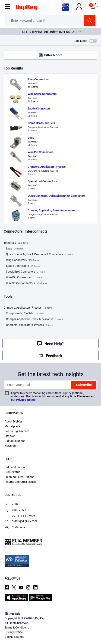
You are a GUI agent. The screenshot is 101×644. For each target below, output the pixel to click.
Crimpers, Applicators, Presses (28, 308)
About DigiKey (14, 422)
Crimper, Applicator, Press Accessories (34, 319)
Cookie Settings (14, 637)
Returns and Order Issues (20, 482)
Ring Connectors (22, 260)
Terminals (16, 243)
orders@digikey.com (21, 521)
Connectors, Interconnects (26, 231)
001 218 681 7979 (20, 516)
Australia (13, 614)
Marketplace (12, 426)
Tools (8, 297)
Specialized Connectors (25, 272)
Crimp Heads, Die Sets (25, 314)
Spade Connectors (23, 266)
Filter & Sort (53, 55)
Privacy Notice (26, 400)
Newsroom (11, 446)
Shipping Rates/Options (19, 477)
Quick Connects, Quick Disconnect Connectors (39, 255)
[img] (26, 8)
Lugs (14, 249)
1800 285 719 (17, 510)
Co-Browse (15, 528)
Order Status (12, 472)
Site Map (10, 436)
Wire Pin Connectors (24, 278)
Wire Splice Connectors (27, 283)
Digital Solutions (15, 441)
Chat (11, 504)
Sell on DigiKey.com (17, 431)
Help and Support (16, 467)
